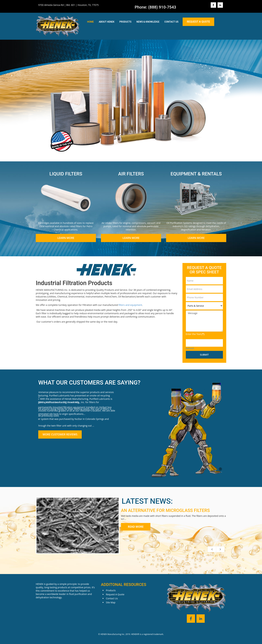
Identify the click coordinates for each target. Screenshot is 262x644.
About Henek (107, 22)
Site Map (111, 602)
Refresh (190, 348)
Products (125, 22)
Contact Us (171, 22)
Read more (136, 527)
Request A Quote (198, 22)
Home (91, 22)
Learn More (66, 238)
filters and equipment (130, 305)
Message (204, 321)
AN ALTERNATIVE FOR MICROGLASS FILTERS (165, 510)
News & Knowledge (148, 22)
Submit (204, 355)
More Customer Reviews (60, 434)
